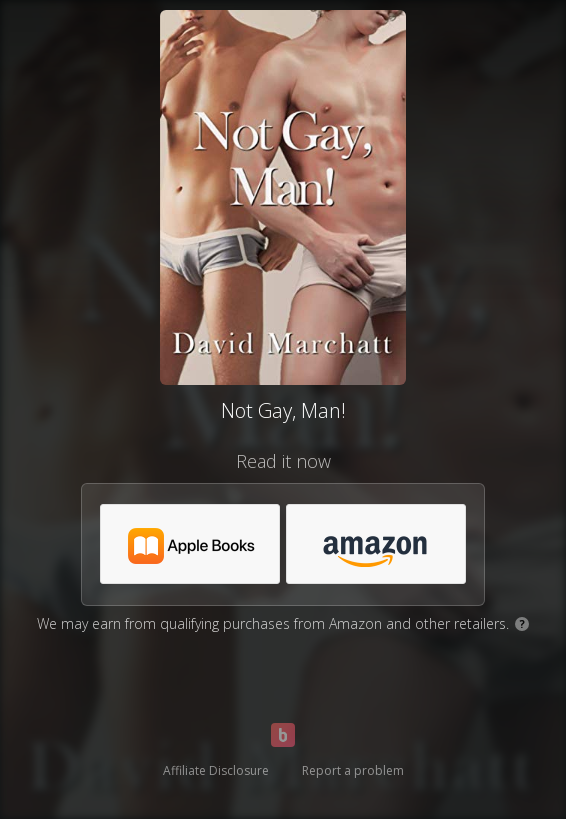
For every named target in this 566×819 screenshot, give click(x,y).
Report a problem (353, 770)
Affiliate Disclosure (216, 770)
